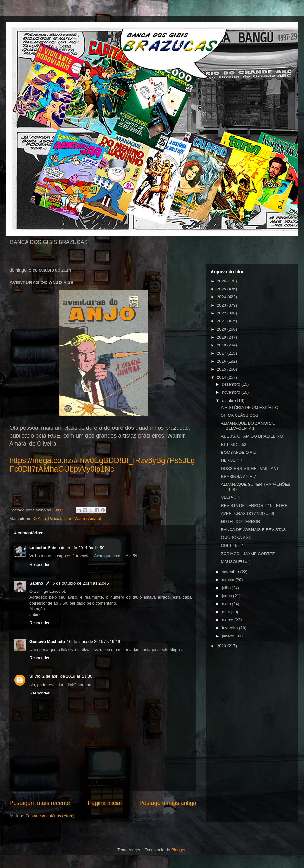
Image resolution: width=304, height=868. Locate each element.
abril (226, 612)
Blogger (178, 850)
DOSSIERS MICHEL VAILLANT (250, 469)
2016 (222, 361)
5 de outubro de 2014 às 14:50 (76, 548)
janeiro (229, 636)
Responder (40, 564)
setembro (231, 572)
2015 (222, 369)
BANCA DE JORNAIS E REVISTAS (253, 530)
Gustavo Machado (47, 641)
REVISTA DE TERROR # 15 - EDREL (255, 506)
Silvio (35, 676)
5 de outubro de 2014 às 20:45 (81, 583)
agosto (229, 580)
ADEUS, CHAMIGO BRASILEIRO (252, 436)
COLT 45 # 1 (232, 545)
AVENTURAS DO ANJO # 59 (247, 513)
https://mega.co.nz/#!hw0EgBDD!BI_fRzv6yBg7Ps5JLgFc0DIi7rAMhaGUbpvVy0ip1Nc (102, 465)
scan (68, 519)
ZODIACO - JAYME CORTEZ (248, 554)
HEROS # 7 (231, 460)
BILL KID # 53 (233, 444)
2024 (222, 297)
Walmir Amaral (88, 519)
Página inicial (105, 803)
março (228, 620)
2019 (222, 337)
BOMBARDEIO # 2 (238, 452)
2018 (222, 345)
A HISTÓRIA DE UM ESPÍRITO (250, 407)
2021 (222, 321)
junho (228, 596)
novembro (232, 392)
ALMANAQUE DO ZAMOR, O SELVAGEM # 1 (248, 426)
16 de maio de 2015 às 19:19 (93, 641)
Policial (55, 519)
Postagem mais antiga (168, 803)
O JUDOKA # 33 (236, 538)
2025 (222, 289)
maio (227, 604)
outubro (230, 400)
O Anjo (40, 519)
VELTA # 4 (230, 497)
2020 (222, 329)
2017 (222, 353)
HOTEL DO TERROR (240, 521)
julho (227, 588)
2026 (222, 281)
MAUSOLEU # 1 (236, 562)
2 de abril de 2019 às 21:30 (67, 676)
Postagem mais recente (40, 803)
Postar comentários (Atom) (50, 816)
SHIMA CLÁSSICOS (239, 415)
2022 (222, 313)
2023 (222, 305)
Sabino (36, 583)
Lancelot (38, 548)
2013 (222, 646)
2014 (222, 377)
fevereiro (231, 628)
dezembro (232, 384)
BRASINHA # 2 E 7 (238, 476)
